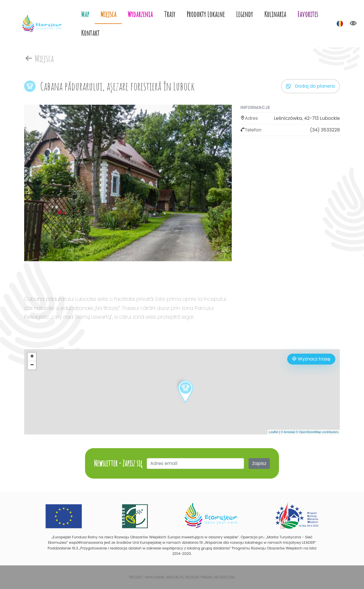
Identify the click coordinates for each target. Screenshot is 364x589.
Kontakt (90, 33)
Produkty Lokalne (206, 14)
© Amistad (288, 432)
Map (85, 14)
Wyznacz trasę (311, 359)
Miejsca (108, 14)
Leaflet (273, 432)
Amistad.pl (175, 577)
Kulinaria (275, 14)
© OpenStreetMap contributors (317, 432)
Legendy (244, 14)
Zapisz (259, 463)
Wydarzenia (140, 14)
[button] (186, 392)
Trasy (170, 14)
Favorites (308, 14)
